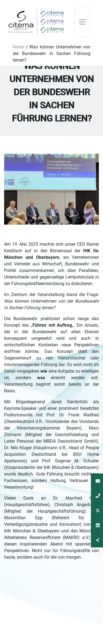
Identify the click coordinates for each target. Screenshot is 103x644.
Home (18, 47)
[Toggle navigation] (82, 22)
